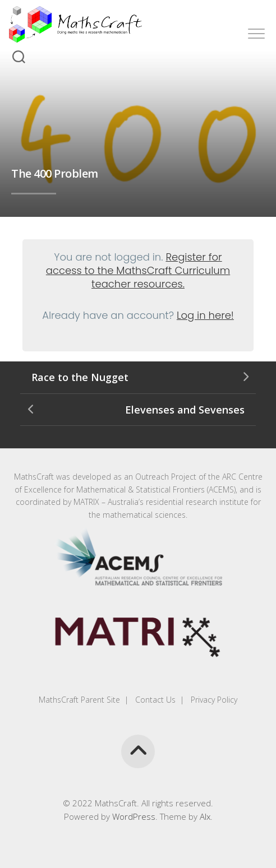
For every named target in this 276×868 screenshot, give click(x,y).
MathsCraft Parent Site (79, 700)
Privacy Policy (213, 700)
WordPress (134, 816)
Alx (205, 816)
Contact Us (154, 700)
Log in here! (205, 315)
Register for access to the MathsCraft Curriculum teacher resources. (138, 270)
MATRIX (86, 502)
